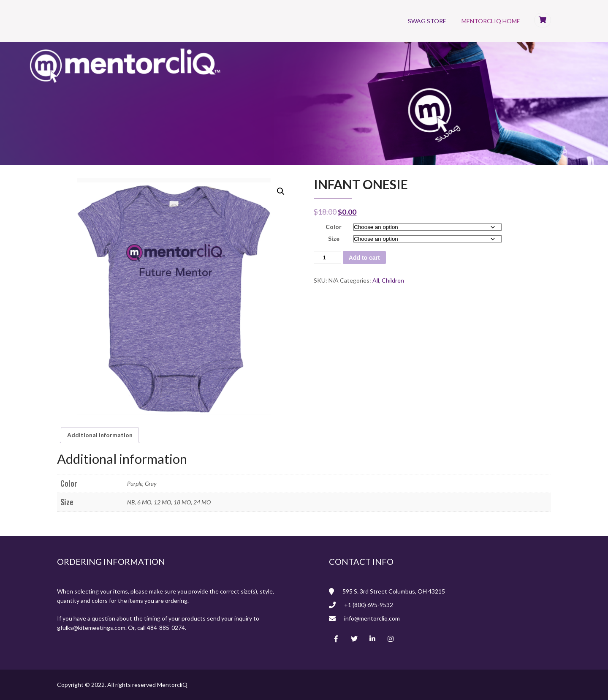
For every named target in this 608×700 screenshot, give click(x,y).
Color (334, 227)
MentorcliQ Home (491, 21)
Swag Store (427, 21)
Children (393, 280)
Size (334, 238)
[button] (281, 191)
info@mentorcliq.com (372, 618)
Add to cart (364, 258)
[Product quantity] (327, 257)
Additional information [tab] (100, 435)
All (376, 280)
